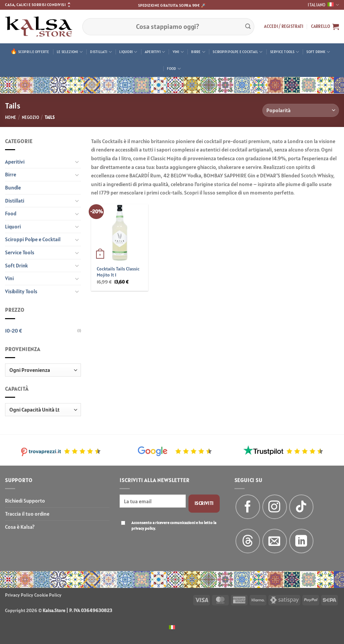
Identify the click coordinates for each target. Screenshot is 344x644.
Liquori (128, 52)
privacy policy (143, 528)
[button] (284, 27)
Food (174, 69)
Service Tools (285, 52)
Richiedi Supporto (25, 501)
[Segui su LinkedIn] (302, 541)
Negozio (31, 117)
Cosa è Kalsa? (20, 527)
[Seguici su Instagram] (275, 507)
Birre (198, 52)
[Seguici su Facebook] (248, 507)
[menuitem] (172, 627)
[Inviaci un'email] (275, 541)
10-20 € (14, 331)
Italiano (323, 5)
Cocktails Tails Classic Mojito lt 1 (118, 272)
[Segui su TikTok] (302, 507)
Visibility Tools (21, 291)
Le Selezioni (70, 52)
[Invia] (248, 27)
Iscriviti (204, 503)
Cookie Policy (48, 595)
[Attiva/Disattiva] (77, 162)
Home (11, 117)
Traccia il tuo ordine (27, 514)
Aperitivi (155, 52)
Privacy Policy (19, 595)
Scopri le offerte (34, 52)
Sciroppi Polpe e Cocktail (238, 52)
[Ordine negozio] (301, 110)
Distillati (101, 52)
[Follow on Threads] (248, 541)
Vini (178, 52)
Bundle (13, 187)
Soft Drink (318, 52)
